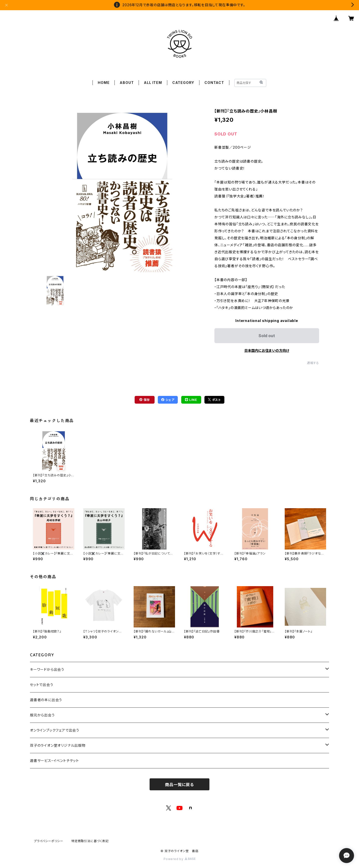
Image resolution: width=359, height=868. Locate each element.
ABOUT (127, 83)
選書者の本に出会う (46, 700)
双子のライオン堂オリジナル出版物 (58, 745)
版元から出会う (42, 715)
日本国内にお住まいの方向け (267, 350)
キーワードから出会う (47, 669)
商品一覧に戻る (179, 785)
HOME (104, 83)
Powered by (179, 859)
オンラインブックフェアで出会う (55, 730)
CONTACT (214, 83)
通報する (313, 363)
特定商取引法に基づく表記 (90, 841)
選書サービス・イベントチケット (54, 761)
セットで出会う (42, 685)
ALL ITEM (153, 83)
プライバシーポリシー (49, 841)
